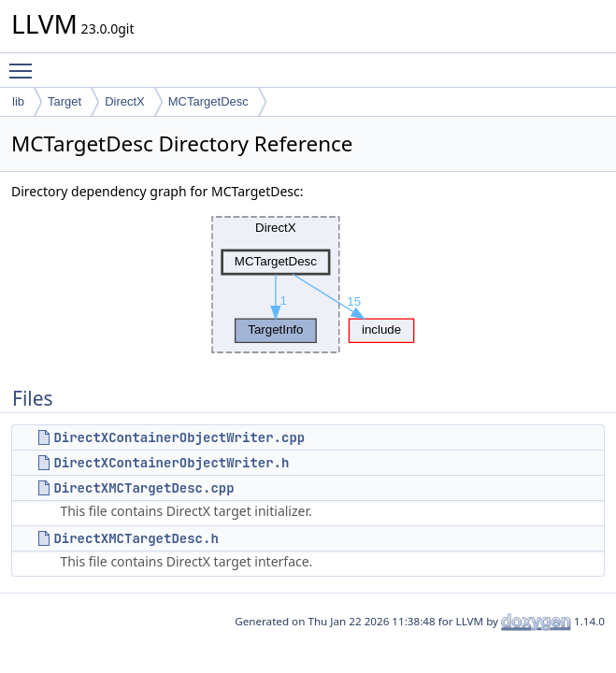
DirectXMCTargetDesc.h (136, 538)
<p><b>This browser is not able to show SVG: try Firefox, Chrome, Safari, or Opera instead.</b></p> (308, 285)
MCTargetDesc (208, 101)
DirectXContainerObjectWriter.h (171, 463)
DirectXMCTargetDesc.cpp (143, 488)
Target (64, 101)
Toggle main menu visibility (25, 63)
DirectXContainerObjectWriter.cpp (179, 437)
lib (18, 101)
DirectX (125, 101)
